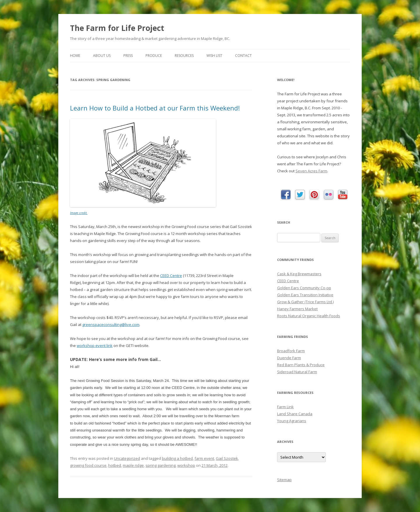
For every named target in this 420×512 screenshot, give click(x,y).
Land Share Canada (295, 414)
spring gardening (161, 465)
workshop (186, 465)
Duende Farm (289, 358)
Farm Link (285, 407)
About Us (102, 56)
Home (75, 56)
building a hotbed (177, 458)
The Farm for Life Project (117, 28)
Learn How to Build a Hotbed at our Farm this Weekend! (155, 108)
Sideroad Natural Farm (297, 372)
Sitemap (284, 480)
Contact (243, 56)
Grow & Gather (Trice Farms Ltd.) (305, 302)
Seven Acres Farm (311, 171)
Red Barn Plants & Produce (301, 365)
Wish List (214, 56)
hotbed (115, 465)
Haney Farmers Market (297, 309)
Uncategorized (127, 458)
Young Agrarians (292, 421)
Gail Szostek (227, 458)
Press (128, 56)
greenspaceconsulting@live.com (111, 325)
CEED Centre (171, 276)
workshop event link (95, 346)
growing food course (88, 465)
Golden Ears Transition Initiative (305, 295)
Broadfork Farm (291, 351)
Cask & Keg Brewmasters (299, 274)
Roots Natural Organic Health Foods (309, 316)
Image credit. (79, 213)
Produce (154, 56)
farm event (204, 458)
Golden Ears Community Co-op (304, 288)
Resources (184, 56)
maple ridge (133, 465)
